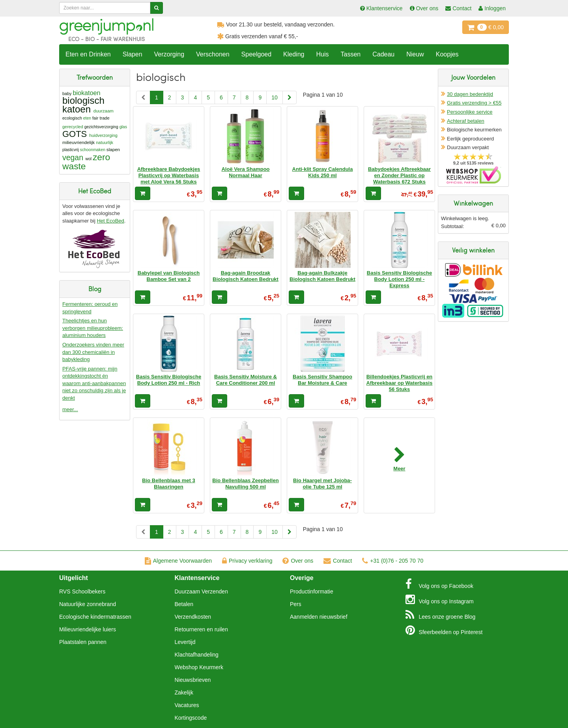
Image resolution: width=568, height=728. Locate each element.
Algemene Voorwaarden (178, 561)
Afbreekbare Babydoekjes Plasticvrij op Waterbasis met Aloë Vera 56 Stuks (169, 176)
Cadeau (383, 54)
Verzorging (169, 54)
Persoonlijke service (470, 112)
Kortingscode (191, 718)
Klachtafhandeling (197, 655)
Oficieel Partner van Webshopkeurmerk (474, 175)
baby (67, 94)
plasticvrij (71, 150)
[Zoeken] (156, 8)
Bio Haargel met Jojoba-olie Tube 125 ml (322, 484)
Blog (441, 615)
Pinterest (444, 630)
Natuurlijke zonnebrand (88, 604)
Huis (322, 54)
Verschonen (213, 54)
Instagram (440, 599)
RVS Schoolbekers (82, 591)
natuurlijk (105, 142)
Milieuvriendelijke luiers (88, 629)
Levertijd (185, 642)
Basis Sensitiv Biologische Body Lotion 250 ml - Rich (169, 380)
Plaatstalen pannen (83, 642)
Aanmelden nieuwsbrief (319, 617)
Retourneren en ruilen (201, 629)
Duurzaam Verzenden (201, 591)
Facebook (439, 584)
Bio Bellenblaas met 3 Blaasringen (168, 484)
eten (87, 118)
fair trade (101, 118)
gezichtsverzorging (101, 127)
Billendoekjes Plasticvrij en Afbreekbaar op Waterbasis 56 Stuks (400, 383)
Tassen (350, 54)
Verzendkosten (193, 617)
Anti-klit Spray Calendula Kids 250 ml (323, 172)
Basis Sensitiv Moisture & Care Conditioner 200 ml (246, 380)
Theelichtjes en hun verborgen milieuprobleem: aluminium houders (93, 328)
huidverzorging (103, 135)
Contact (338, 561)
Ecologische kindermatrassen (95, 617)
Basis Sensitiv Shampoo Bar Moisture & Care (322, 380)
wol (88, 159)
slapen (113, 149)
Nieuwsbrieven (193, 680)
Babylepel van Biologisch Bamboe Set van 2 (169, 276)
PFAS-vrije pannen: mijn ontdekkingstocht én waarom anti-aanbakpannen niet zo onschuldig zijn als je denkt (94, 383)
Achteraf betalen (466, 121)
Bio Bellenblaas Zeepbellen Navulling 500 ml (245, 484)
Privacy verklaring (247, 561)
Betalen (184, 604)
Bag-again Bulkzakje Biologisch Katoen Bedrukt (322, 276)
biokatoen (86, 93)
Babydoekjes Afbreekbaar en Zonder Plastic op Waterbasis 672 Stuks (399, 176)
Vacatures (187, 705)
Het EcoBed (110, 221)
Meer (399, 469)
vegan (73, 157)
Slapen (133, 54)
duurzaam (104, 111)
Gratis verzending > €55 (474, 103)
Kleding (294, 54)
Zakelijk (184, 692)
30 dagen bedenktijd (470, 94)
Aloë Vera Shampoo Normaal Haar (245, 172)
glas (123, 127)
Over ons (298, 561)
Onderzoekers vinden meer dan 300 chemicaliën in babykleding (93, 352)
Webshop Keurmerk (199, 667)
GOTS (75, 134)
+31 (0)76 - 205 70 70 (393, 561)
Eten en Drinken (88, 54)
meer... (70, 409)
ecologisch (72, 118)
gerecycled (73, 127)
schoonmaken (93, 150)
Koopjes (447, 54)
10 (275, 97)
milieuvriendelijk (78, 142)
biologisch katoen (83, 105)
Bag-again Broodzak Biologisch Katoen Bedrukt (246, 276)
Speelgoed (257, 54)
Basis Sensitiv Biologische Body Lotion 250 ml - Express (399, 279)
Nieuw (415, 54)
